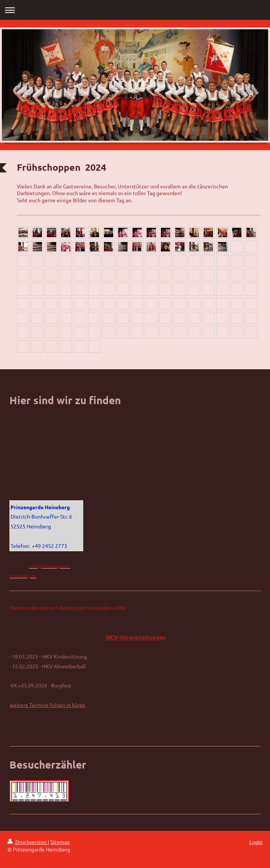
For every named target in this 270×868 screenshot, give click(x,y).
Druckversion (28, 842)
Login (256, 842)
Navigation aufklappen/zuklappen (135, 10)
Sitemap (60, 842)
